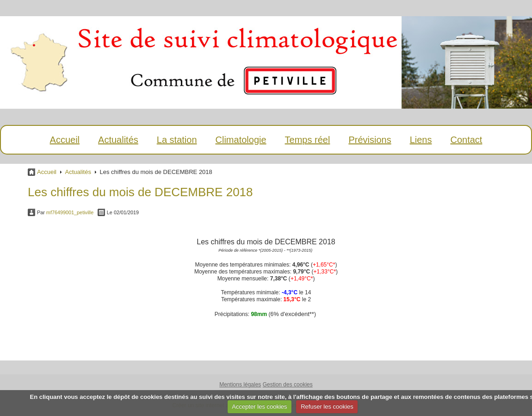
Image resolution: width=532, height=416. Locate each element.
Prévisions (370, 140)
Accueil (65, 140)
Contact (466, 140)
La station (177, 140)
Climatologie (241, 140)
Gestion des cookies (288, 385)
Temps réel (308, 140)
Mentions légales (240, 385)
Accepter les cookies (259, 407)
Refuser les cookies (327, 407)
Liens (421, 140)
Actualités (118, 140)
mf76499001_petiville (70, 212)
